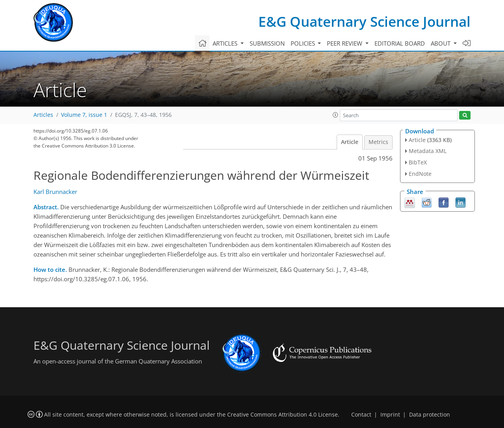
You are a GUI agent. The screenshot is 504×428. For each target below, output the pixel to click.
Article (350, 142)
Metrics (378, 142)
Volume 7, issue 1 (84, 115)
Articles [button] (226, 43)
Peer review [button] (345, 43)
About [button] (441, 43)
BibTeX (418, 162)
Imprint (390, 415)
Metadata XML (428, 151)
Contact (361, 415)
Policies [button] (304, 43)
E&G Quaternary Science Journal (364, 21)
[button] (335, 115)
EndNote (420, 174)
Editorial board (400, 43)
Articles (43, 115)
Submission (267, 43)
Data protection (430, 415)
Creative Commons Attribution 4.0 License (283, 415)
